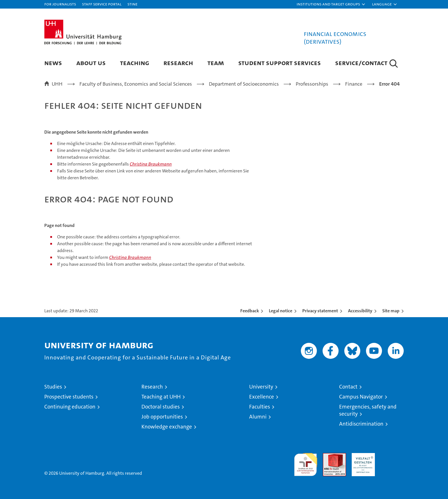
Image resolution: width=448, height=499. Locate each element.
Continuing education (70, 407)
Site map (391, 311)
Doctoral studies (161, 407)
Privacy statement (320, 311)
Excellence (262, 397)
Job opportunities (162, 417)
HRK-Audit (362, 456)
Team (216, 63)
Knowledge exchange (167, 427)
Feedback (250, 311)
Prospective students (69, 397)
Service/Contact (361, 63)
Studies (53, 387)
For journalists (60, 4)
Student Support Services (280, 63)
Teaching (135, 63)
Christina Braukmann (151, 164)
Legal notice (281, 311)
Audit (328, 456)
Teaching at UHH (161, 397)
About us (91, 63)
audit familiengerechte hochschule (306, 462)
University (261, 387)
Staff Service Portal (102, 4)
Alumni (258, 417)
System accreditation (392, 459)
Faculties (260, 407)
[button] (331, 4)
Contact (348, 387)
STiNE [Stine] (132, 4)
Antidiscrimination (361, 424)
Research (178, 63)
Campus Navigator (361, 397)
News (53, 63)
